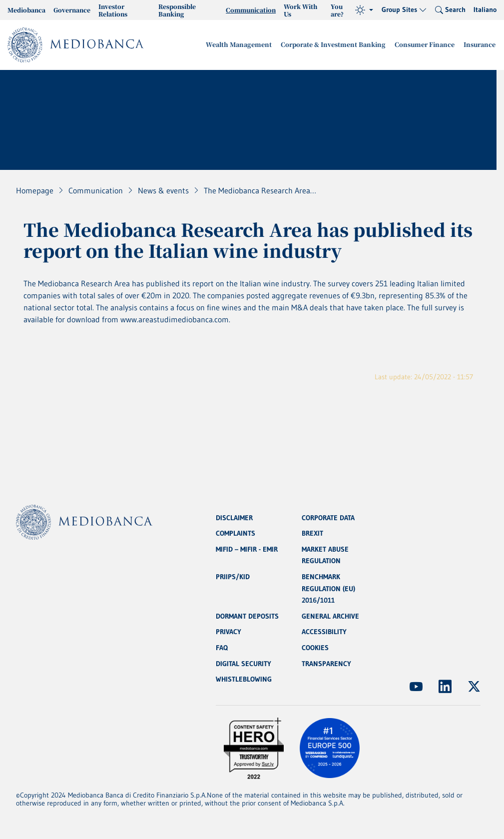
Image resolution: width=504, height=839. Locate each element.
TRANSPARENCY (326, 664)
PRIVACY (229, 632)
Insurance (481, 45)
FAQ (222, 648)
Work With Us (300, 10)
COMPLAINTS (236, 532)
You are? (337, 10)
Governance (72, 10)
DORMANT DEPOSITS (247, 616)
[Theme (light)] (364, 10)
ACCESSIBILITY (324, 632)
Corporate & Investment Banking (340, 45)
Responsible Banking (177, 10)
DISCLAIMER (234, 516)
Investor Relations (113, 10)
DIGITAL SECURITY (244, 664)
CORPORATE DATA (328, 516)
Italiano (485, 9)
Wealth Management (250, 45)
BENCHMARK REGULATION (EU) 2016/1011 (328, 588)
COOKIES (315, 648)
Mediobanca (26, 10)
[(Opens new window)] (416, 687)
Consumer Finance (428, 45)
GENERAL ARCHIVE (330, 616)
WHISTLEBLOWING (244, 680)
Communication (251, 10)
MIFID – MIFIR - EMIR (247, 548)
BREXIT (312, 532)
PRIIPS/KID (233, 576)
